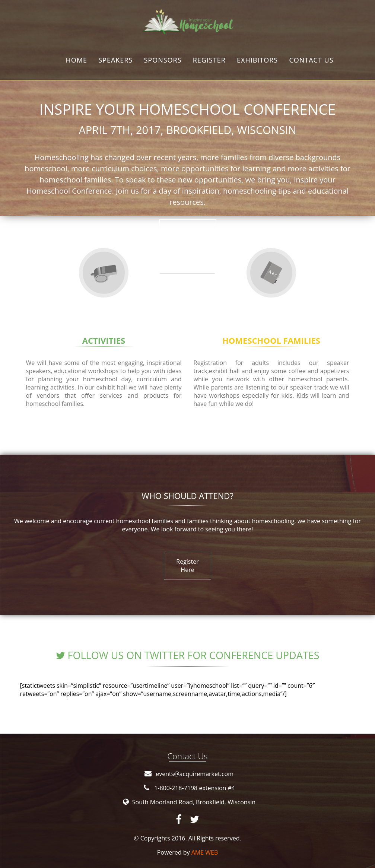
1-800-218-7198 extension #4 (195, 788)
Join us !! (188, 230)
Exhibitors (257, 60)
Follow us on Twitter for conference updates (188, 655)
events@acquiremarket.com (195, 774)
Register (209, 60)
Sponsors (163, 60)
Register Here (187, 566)
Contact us (311, 60)
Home (77, 60)
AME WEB (205, 852)
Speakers (115, 60)
